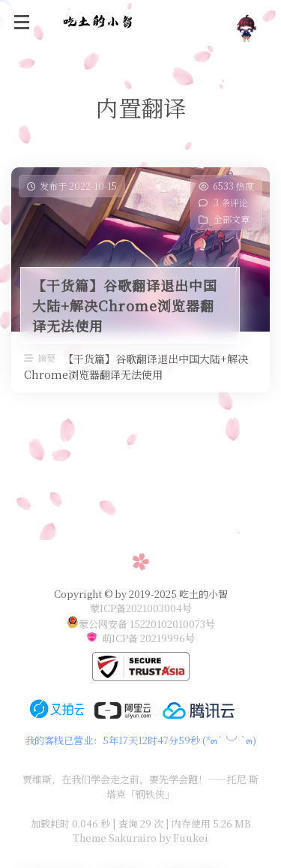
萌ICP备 (121, 638)
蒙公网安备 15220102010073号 (147, 624)
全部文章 (232, 219)
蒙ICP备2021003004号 (141, 608)
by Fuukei (182, 838)
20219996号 (167, 638)
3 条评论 (231, 202)
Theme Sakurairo (115, 838)
